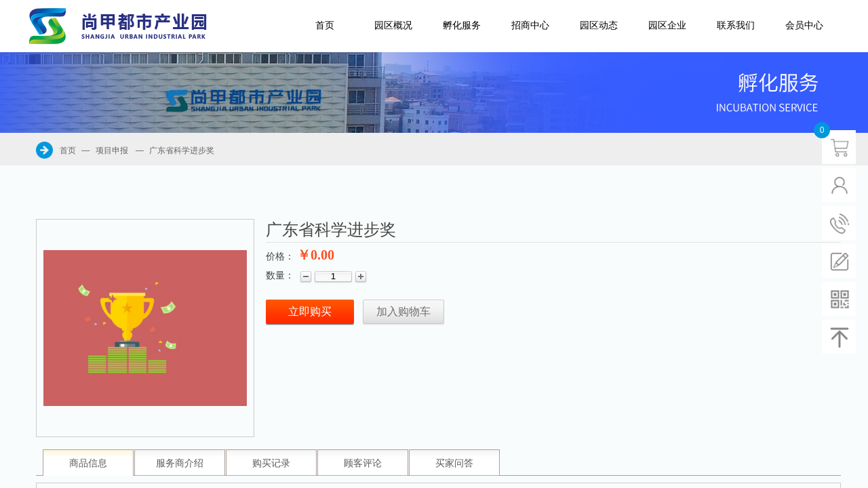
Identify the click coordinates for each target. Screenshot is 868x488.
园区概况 (393, 25)
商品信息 (88, 463)
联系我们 (736, 25)
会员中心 (804, 25)
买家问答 (454, 463)
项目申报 (112, 150)
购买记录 (271, 463)
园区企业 (667, 25)
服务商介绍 (180, 463)
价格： (280, 257)
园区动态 (599, 25)
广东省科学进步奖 (182, 150)
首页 (325, 25)
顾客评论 (363, 463)
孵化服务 (462, 25)
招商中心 (530, 25)
